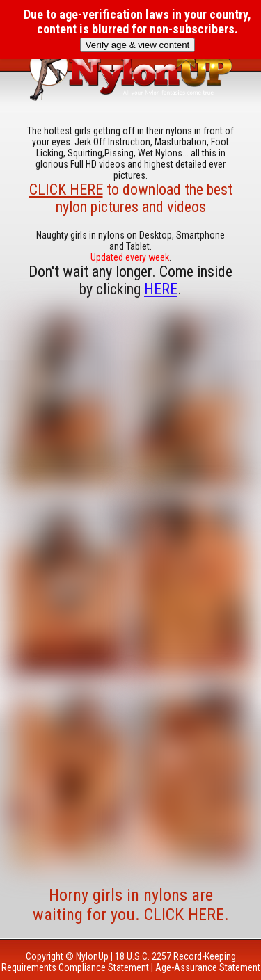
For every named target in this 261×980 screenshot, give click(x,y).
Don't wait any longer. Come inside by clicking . (130, 280)
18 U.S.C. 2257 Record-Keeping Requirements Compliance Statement (119, 962)
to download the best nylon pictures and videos (131, 198)
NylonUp (92, 956)
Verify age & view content (138, 45)
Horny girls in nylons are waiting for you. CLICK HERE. (131, 905)
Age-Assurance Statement (208, 967)
